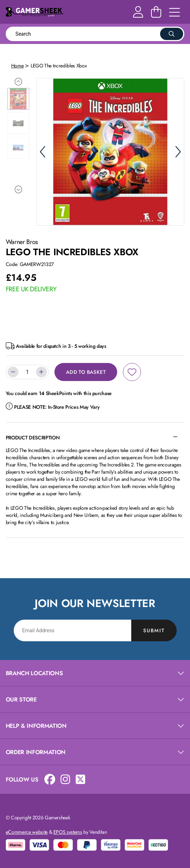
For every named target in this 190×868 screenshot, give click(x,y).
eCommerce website (27, 832)
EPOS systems (68, 832)
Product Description (33, 438)
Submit (154, 630)
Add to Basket (86, 372)
